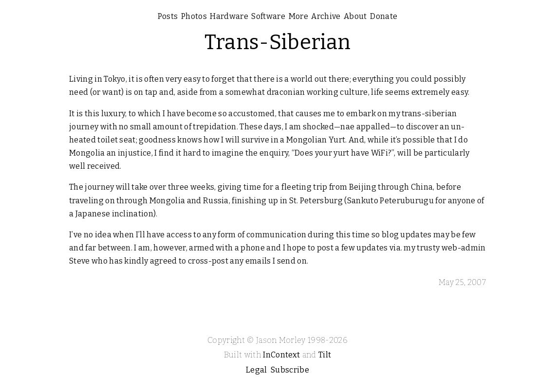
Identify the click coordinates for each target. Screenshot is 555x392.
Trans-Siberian (277, 42)
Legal (257, 370)
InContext (281, 355)
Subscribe (290, 370)
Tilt (325, 355)
